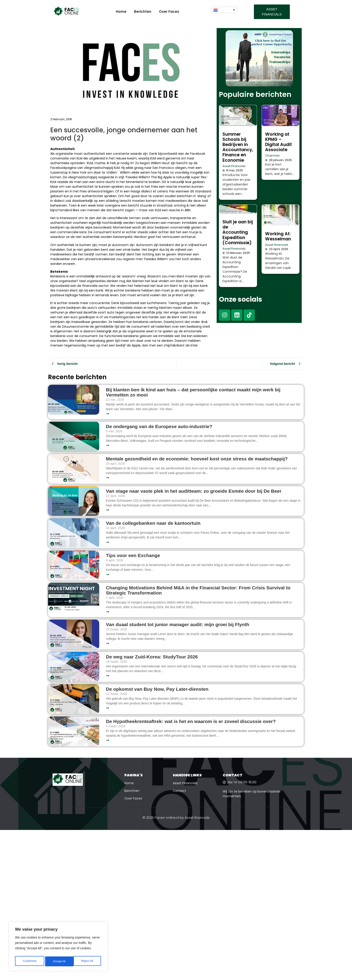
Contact (179, 791)
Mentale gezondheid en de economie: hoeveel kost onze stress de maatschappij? (197, 459)
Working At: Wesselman (278, 236)
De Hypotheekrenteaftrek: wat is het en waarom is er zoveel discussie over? (191, 721)
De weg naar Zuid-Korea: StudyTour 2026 (153, 657)
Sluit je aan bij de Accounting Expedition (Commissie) (238, 232)
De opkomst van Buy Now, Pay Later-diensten (157, 689)
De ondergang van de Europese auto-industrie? (159, 426)
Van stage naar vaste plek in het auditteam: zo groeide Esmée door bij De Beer (194, 491)
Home (121, 12)
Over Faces (169, 12)
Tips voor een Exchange (133, 555)
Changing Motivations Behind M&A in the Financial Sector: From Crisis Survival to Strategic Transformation (198, 590)
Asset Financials (234, 166)
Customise (29, 961)
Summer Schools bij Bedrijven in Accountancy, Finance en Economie (238, 147)
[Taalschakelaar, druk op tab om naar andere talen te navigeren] (224, 10)
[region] (58, 947)
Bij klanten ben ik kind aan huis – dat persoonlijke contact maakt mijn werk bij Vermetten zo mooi (193, 392)
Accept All (88, 961)
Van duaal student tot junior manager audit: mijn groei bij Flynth (178, 624)
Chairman (272, 156)
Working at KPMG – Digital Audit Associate (278, 142)
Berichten (143, 12)
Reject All (59, 961)
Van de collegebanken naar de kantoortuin (153, 523)
